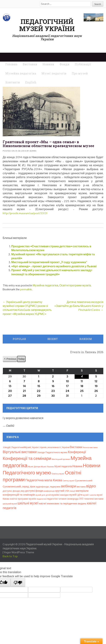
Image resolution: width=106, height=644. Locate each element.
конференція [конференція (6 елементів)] (49, 491)
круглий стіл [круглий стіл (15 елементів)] (62, 491)
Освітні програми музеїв (75, 285)
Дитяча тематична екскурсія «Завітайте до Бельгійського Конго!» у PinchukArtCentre (79, 306)
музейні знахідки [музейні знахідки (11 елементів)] (60, 495)
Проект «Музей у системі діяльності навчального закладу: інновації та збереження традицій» (52, 272)
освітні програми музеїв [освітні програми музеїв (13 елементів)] (23, 499)
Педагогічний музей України (47, 25)
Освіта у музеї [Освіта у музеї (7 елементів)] (58, 474)
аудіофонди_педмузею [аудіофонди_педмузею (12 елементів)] (48, 487)
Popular (19, 339)
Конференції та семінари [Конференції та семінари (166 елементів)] (27, 458)
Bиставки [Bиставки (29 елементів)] (76, 447)
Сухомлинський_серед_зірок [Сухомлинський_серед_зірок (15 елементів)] (19, 487)
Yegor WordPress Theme (19, 552)
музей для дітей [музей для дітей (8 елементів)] (43, 495)
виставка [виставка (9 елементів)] (81, 487)
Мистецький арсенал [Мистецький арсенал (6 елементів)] (61, 459)
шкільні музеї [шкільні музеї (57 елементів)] (28, 503)
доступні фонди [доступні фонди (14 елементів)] (34, 491)
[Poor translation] (18, 583)
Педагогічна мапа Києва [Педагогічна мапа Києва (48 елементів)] (44, 480)
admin (33, 151)
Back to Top (10, 556)
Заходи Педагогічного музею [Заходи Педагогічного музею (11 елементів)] (52, 452)
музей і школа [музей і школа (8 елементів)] (89, 495)
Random (86, 339)
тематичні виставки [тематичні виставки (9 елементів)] (94, 499)
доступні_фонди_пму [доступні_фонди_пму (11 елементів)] (14, 491)
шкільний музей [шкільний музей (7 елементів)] (10, 504)
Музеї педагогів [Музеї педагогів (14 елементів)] (63, 466)
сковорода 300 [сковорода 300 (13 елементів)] (75, 499)
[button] (10, 359)
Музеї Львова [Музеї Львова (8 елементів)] (47, 467)
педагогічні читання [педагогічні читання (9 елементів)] (57, 499)
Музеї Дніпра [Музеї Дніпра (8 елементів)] (34, 467)
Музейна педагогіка (45, 285)
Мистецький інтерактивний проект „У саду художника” (49, 262)
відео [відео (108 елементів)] (91, 486)
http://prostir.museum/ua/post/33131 (25, 213)
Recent (53, 339)
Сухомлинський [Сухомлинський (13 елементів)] (83, 481)
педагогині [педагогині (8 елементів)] (41, 499)
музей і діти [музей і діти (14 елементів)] (76, 495)
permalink (26, 289)
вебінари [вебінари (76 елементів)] (69, 486)
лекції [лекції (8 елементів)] (72, 491)
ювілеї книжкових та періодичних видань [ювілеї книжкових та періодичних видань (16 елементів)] (63, 503)
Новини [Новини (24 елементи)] (77, 466)
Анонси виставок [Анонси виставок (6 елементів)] (90, 447)
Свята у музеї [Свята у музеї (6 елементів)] (68, 481)
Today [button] (21, 359)
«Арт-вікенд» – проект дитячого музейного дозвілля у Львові (54, 266)
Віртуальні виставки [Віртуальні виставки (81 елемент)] (20, 452)
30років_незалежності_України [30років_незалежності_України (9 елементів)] (54, 447)
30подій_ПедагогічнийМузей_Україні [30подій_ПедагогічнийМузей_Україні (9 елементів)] (21, 447)
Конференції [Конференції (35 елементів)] (77, 452)
